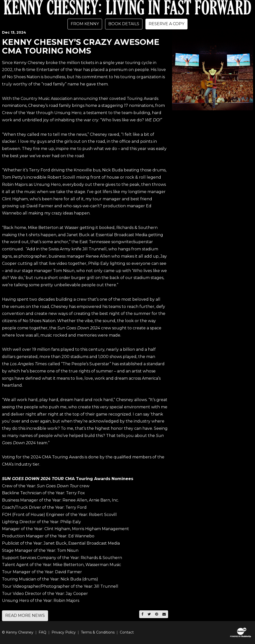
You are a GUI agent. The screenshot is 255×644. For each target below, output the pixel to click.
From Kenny (85, 24)
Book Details (124, 24)
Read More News (25, 615)
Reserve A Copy (166, 24)
